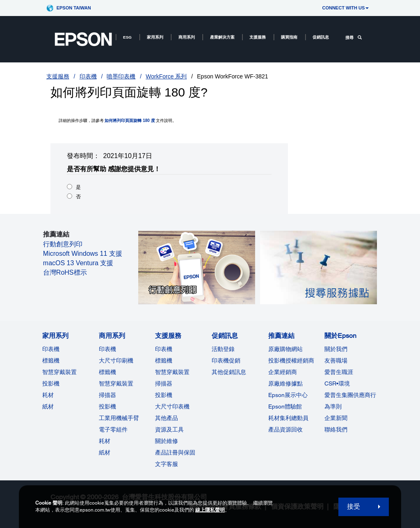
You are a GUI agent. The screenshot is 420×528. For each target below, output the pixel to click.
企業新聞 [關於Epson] (336, 418)
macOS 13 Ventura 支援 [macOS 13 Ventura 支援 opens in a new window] (78, 263)
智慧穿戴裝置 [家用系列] (59, 372)
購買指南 (289, 37)
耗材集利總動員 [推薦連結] (288, 418)
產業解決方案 (222, 37)
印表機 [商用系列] (107, 349)
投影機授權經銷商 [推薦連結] (291, 360)
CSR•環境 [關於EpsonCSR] (337, 383)
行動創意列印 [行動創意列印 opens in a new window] (63, 244)
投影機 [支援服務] (164, 395)
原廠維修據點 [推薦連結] (285, 383)
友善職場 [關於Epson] (336, 360)
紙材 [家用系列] (48, 406)
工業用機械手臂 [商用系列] (119, 418)
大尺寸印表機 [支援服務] (172, 406)
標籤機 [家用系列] (51, 360)
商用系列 (187, 37)
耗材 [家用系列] (48, 395)
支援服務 (258, 37)
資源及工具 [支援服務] (169, 429)
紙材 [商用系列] (105, 452)
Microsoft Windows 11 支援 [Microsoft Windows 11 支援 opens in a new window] (83, 254)
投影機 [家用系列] (51, 383)
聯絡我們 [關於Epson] (336, 429)
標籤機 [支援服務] (164, 360)
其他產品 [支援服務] (167, 418)
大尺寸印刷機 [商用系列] (116, 360)
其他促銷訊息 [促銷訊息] (229, 372)
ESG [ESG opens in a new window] (127, 37)
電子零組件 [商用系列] (113, 429)
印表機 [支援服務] (164, 349)
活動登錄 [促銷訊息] (223, 349)
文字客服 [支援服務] (167, 464)
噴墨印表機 (121, 76)
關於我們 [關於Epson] (336, 349)
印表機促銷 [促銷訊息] (226, 360)
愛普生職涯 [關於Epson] (339, 372)
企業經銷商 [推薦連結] (283, 372)
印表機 (88, 76)
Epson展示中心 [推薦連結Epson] (288, 395)
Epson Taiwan (74, 8)
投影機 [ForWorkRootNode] (107, 406)
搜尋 (354, 38)
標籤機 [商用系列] (107, 372)
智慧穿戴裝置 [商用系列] (116, 383)
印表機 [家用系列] (51, 349)
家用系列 (155, 37)
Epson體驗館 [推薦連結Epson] (285, 406)
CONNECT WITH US (345, 8)
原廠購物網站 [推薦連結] (285, 349)
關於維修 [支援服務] (167, 441)
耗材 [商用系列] (105, 441)
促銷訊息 (321, 37)
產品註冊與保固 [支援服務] (175, 452)
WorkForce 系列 (166, 76)
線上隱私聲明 (210, 510)
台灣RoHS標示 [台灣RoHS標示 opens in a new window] (65, 272)
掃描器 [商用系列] (107, 395)
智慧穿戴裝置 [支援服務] (172, 372)
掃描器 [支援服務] (164, 383)
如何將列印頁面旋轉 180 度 (130, 121)
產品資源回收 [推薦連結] (285, 429)
